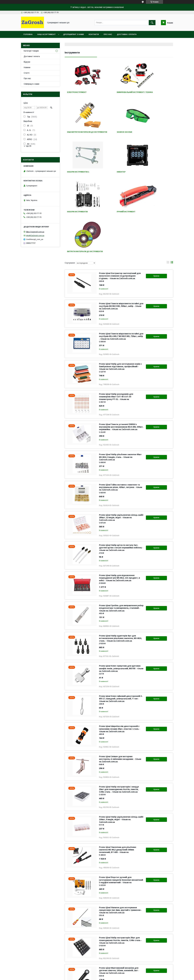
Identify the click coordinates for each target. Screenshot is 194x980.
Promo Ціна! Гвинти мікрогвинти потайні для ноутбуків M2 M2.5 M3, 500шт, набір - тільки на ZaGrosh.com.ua (121, 230)
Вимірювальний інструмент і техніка (119, 93)
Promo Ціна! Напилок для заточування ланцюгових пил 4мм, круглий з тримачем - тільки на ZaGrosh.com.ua (120, 834)
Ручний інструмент (114, 174)
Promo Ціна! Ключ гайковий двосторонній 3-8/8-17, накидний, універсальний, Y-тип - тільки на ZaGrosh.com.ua (121, 623)
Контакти (94, 34)
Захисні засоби (75, 134)
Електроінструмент (77, 92)
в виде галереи (168, 187)
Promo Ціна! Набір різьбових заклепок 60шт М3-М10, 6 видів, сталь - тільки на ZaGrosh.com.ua (120, 381)
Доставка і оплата (127, 34)
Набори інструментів (77, 174)
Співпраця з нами (31, 84)
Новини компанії (23, 957)
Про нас (108, 34)
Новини (27, 67)
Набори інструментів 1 (115, 134)
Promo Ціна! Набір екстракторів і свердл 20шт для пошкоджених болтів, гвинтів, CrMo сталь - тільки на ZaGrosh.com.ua (119, 713)
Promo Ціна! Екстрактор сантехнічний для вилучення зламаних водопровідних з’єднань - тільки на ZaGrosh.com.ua (120, 200)
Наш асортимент (46, 34)
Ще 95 (29, 146)
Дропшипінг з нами (73, 34)
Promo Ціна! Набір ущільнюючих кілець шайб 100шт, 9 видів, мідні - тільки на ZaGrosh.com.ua (121, 744)
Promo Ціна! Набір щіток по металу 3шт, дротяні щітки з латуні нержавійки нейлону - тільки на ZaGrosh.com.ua (121, 472)
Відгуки (27, 62)
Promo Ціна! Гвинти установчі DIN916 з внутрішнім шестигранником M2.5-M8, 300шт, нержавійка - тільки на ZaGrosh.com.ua (121, 351)
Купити (156, 200)
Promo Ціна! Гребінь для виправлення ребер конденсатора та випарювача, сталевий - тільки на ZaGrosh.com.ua (121, 532)
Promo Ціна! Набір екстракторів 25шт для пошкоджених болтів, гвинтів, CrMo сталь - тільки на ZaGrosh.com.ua (120, 864)
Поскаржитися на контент (100, 976)
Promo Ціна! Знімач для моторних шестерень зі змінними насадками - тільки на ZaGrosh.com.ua (120, 683)
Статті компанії (23, 961)
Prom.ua (110, 972)
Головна (28, 34)
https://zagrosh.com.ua (35, 232)
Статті (27, 73)
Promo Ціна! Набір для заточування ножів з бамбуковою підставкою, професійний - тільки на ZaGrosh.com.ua (120, 291)
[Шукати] (152, 23)
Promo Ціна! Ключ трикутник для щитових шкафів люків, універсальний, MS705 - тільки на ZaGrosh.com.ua (121, 593)
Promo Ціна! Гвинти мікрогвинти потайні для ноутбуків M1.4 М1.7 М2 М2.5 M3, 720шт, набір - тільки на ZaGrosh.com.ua (121, 260)
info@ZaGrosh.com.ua (35, 236)
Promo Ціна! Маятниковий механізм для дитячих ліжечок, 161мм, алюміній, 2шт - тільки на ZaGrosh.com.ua (119, 895)
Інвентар (146, 134)
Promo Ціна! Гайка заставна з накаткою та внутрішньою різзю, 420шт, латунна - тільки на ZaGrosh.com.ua (121, 411)
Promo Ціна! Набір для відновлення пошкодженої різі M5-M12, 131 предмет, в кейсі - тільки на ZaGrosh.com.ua (119, 502)
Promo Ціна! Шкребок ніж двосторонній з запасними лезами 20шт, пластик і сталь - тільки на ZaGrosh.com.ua (120, 653)
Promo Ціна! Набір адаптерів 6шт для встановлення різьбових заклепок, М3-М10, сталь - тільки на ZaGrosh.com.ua (120, 562)
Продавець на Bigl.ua (97, 974)
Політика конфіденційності (121, 976)
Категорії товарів (31, 51)
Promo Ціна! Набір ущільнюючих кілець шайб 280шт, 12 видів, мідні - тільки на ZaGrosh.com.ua (121, 442)
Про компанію (22, 954)
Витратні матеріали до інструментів (153, 175)
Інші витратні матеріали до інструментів (155, 93)
